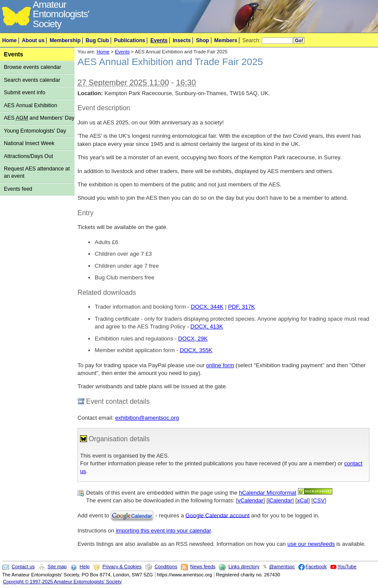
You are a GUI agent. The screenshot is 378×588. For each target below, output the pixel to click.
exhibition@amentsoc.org (147, 418)
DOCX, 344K (207, 307)
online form (220, 365)
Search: (251, 40)
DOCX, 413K (207, 326)
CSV (319, 500)
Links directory (244, 566)
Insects (182, 40)
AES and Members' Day (39, 118)
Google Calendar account (218, 515)
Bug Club (97, 40)
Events (159, 40)
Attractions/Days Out (28, 156)
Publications (130, 40)
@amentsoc (282, 566)
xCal (303, 500)
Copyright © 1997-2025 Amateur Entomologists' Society (62, 582)
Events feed (18, 189)
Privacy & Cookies (122, 566)
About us (33, 40)
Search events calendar (32, 80)
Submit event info (25, 93)
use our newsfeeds (311, 544)
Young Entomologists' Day (35, 131)
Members (226, 40)
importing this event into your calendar (163, 531)
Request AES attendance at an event (37, 172)
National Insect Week (29, 143)
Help (85, 566)
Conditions (166, 566)
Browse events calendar (33, 67)
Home (9, 40)
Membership (65, 40)
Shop (202, 40)
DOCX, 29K (193, 339)
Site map (57, 566)
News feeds (203, 566)
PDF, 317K (242, 307)
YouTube (347, 566)
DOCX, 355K (196, 350)
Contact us (23, 566)
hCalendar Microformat (268, 493)
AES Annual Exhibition (31, 105)
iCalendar (280, 500)
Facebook (316, 566)
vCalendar (251, 500)
